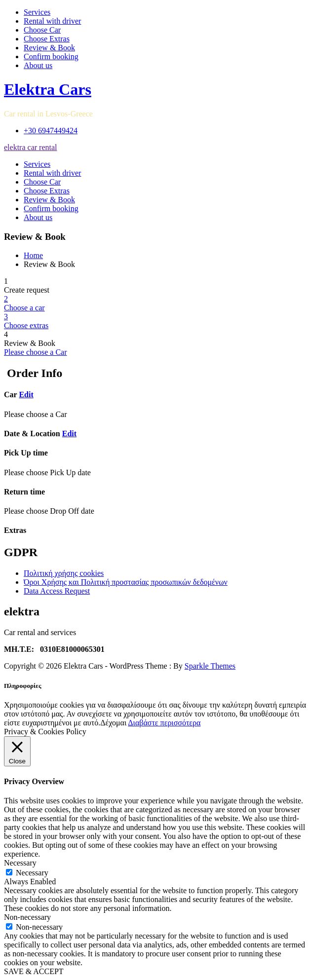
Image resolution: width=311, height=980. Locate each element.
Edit (26, 395)
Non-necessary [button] (27, 917)
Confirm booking (51, 57)
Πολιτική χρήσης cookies (64, 573)
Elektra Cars (48, 89)
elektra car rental (30, 147)
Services (37, 12)
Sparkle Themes (210, 666)
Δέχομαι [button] (113, 723)
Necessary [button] (20, 863)
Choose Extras (47, 39)
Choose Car (42, 30)
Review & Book (49, 48)
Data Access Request (57, 591)
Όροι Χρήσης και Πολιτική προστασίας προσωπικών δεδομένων (126, 582)
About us (38, 65)
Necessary (32, 873)
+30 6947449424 (51, 131)
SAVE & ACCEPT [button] (34, 971)
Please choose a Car (36, 352)
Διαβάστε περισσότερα (164, 723)
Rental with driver (52, 21)
